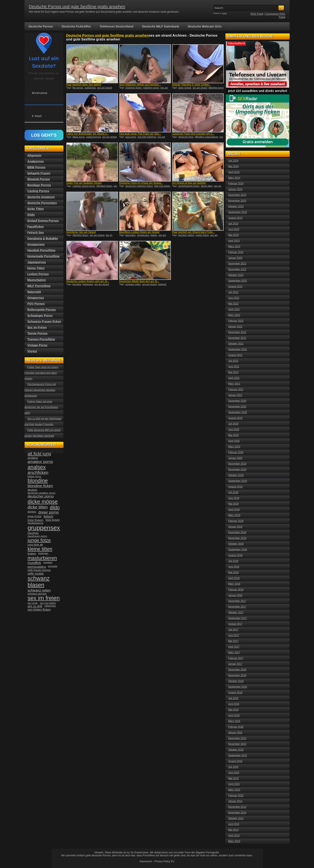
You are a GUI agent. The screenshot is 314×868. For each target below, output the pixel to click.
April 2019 (234, 510)
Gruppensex (36, 244)
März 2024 (234, 178)
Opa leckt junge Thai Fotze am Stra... (140, 134)
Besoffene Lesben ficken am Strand (139, 232)
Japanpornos (37, 262)
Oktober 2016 (236, 681)
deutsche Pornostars (42, 203)
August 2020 (235, 418)
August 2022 (235, 287)
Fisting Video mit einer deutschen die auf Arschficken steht (41, 407)
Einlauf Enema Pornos (43, 221)
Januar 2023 (235, 258)
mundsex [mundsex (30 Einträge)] (48, 562)
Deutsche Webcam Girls (205, 26)
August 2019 (235, 487)
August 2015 (235, 761)
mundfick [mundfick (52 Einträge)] (34, 563)
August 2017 (235, 624)
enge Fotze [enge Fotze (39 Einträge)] (35, 516)
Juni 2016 (234, 704)
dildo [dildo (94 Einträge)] (55, 507)
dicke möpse (185, 88)
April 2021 (234, 378)
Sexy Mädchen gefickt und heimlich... (140, 85)
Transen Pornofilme (41, 339)
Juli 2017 (233, 630)
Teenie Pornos (38, 333)
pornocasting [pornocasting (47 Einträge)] (37, 567)
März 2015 (234, 790)
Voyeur (32, 351)
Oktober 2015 (236, 750)
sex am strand (105, 88)
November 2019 (237, 470)
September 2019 (238, 481)
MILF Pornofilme (39, 286)
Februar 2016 (236, 727)
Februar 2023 (236, 252)
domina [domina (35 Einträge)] (32, 512)
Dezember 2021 (237, 332)
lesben (154, 235)
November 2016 (237, 675)
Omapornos (36, 298)
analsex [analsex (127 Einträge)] (37, 467)
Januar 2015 (235, 801)
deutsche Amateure (41, 197)
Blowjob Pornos (39, 179)
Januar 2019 (235, 527)
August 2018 (235, 555)
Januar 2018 (235, 595)
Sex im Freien (37, 327)
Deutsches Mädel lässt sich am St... (139, 281)
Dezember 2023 (237, 195)
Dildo (31, 215)
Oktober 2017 (236, 613)
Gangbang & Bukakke (43, 238)
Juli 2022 (233, 292)
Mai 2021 (234, 372)
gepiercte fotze (186, 137)
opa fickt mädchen (147, 137)
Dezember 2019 (237, 464)
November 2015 (237, 744)
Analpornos (36, 161)
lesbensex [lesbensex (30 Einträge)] (43, 553)
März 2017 (234, 653)
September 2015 (238, 756)
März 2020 (234, 447)
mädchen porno (151, 88)
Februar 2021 (236, 390)
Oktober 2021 (236, 344)
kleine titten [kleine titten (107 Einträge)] (40, 549)
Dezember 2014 (237, 807)
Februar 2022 (236, 321)
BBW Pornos (37, 167)
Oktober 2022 (236, 275)
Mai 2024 (234, 166)
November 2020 (237, 407)
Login (224, 13)
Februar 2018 (236, 590)
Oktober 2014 (236, 818)
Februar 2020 (236, 452)
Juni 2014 (234, 824)
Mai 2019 (234, 504)
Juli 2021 (233, 361)
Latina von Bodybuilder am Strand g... (88, 134)
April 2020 (234, 441)
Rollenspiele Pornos (42, 310)
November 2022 (237, 269)
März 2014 (234, 841)
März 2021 (234, 384)
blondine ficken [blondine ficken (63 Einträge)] (40, 486)
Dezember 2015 (237, 738)
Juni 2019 (234, 498)
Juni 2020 (234, 430)
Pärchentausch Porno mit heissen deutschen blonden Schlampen (40, 390)
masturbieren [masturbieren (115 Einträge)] (42, 558)
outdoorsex (90, 88)
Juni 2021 (234, 367)
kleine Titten (36, 268)
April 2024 (234, 172)
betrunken (131, 235)
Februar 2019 (236, 521)
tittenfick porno (216, 88)
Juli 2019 (233, 492)
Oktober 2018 (236, 544)
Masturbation (37, 280)
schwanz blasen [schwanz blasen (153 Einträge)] (39, 582)
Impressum (146, 861)
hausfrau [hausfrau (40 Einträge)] (33, 533)
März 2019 (234, 515)
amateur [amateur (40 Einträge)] (33, 458)
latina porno (79, 137)
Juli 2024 (233, 161)
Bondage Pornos (39, 185)
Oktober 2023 (236, 207)
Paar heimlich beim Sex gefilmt (84, 85)
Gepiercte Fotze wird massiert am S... (193, 134)
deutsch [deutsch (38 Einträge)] (32, 490)
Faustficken (36, 227)
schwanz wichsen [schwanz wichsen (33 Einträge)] (37, 594)
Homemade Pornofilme (44, 256)
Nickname (40, 93)
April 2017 (234, 647)
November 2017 (237, 607)
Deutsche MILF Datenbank (161, 26)
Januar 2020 (235, 458)
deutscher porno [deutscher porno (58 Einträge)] (41, 496)
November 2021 (237, 338)
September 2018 (238, 550)
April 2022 (234, 309)
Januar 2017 (235, 664)
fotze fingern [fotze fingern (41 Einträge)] (36, 520)
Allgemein (35, 155)
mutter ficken (202, 235)
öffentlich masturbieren (206, 137)
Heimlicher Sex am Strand (81, 232)
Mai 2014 (234, 830)
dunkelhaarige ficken (189, 186)
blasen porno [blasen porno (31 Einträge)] (34, 476)
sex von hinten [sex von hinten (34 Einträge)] (48, 603)
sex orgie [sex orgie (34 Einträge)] (33, 603)
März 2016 (234, 721)
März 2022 (234, 315)
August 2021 (235, 355)
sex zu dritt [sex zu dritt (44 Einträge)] (35, 606)
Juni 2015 (234, 773)
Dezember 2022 (237, 264)
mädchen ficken (134, 88)
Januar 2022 (235, 327)
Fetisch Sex (36, 233)
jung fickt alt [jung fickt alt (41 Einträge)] (35, 545)
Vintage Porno (38, 345)
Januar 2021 (235, 395)
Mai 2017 (234, 641)
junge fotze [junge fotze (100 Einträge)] (39, 540)
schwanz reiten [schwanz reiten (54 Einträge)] (39, 590)
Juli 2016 (233, 698)
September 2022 (238, 281)
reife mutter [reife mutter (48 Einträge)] (36, 573)
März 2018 (234, 584)
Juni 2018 (234, 567)
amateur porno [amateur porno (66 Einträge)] (40, 462)
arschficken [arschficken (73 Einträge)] (38, 473)
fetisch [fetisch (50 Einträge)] (48, 517)
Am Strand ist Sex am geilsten (189, 183)
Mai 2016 (234, 710)
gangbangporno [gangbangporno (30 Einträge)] (36, 523)
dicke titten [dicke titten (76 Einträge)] (38, 507)
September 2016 (238, 687)
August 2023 (235, 218)
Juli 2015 (233, 767)
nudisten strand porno (84, 186)
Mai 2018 (234, 573)
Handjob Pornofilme (42, 250)
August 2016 (235, 693)
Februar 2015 (236, 796)
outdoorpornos (93, 137)
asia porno (131, 137)
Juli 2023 (233, 224)
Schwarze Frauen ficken (44, 322)
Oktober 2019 (236, 475)
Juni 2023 (234, 229)
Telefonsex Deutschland (117, 26)
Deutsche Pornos (41, 26)
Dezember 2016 (237, 670)
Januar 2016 (235, 733)
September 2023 (238, 212)
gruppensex (143, 235)
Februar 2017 (236, 658)
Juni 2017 (234, 635)
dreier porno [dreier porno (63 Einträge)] (49, 512)
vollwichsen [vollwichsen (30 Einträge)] (50, 606)
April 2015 (234, 784)
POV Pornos (36, 304)
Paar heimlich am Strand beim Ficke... (194, 232)
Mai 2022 (234, 304)
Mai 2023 (234, 235)
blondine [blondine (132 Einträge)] (38, 481)
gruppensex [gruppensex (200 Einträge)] (44, 528)
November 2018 (237, 538)
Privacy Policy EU (164, 861)
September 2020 (238, 412)
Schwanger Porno (40, 316)
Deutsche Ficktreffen (76, 26)
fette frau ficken (162, 186)
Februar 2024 (236, 184)
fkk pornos (78, 88)
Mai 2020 (234, 435)
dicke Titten (36, 209)
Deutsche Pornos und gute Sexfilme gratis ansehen (77, 7)
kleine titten (207, 186)
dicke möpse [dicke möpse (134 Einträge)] (43, 502)
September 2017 (238, 618)
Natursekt (34, 292)
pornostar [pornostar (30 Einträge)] (53, 566)
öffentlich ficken (104, 186)
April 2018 (234, 578)
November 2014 (237, 813)
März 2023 (234, 247)
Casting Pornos (38, 191)
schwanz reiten (133, 284)
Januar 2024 (235, 189)
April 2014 (234, 836)
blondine (77, 284)
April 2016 (234, 715)
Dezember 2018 (237, 532)
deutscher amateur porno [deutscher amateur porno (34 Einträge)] (42, 493)
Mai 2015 (234, 778)
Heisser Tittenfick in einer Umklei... (192, 85)
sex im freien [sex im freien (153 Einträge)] (44, 598)
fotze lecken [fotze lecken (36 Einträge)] (53, 520)
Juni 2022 (234, 298)
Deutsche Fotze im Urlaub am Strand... (141, 183)
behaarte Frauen (39, 173)
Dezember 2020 (237, 401)
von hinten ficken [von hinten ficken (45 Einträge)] (39, 610)
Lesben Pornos (38, 274)
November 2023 (237, 201)
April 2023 (234, 241)
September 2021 (238, 349)
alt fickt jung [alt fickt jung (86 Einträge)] (39, 454)
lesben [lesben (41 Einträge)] (32, 554)
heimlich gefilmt (186, 235)
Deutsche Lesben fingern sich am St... (88, 281)
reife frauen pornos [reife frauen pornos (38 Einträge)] (39, 570)
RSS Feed (257, 14)
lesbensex (88, 284)
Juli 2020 (233, 424)
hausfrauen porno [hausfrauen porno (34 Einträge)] (37, 536)
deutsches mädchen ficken (139, 186)
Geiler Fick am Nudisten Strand (84, 183)
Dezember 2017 (237, 601)
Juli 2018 (233, 561)
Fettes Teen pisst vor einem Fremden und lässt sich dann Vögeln (42, 373)
